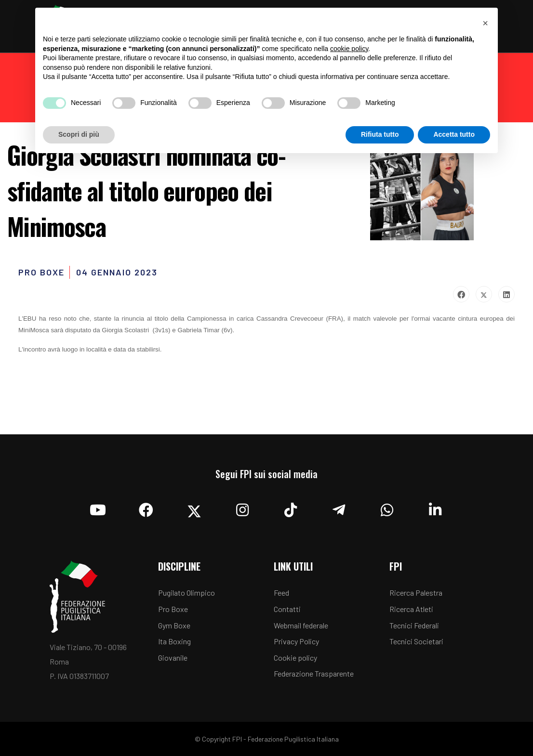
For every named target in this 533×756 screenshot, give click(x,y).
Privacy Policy (296, 641)
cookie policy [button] (349, 49)
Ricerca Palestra (416, 593)
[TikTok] (291, 508)
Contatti (287, 609)
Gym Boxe (174, 625)
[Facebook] (146, 508)
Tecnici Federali (414, 625)
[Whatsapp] (387, 508)
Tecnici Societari (416, 641)
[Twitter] (194, 508)
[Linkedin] (435, 508)
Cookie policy (295, 658)
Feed (281, 593)
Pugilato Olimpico (187, 593)
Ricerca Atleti (411, 609)
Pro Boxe (173, 609)
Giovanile (173, 658)
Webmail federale (301, 625)
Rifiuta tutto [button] (380, 134)
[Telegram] (339, 508)
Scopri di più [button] (79, 134)
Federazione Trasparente (314, 673)
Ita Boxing (174, 641)
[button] (485, 23)
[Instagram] (242, 508)
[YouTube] (98, 508)
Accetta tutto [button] (454, 134)
